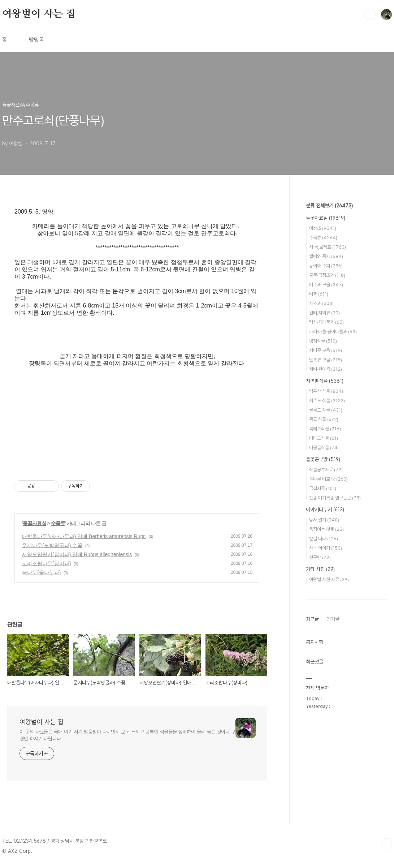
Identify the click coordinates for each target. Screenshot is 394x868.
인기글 (333, 619)
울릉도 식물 (326, 410)
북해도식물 (325, 429)
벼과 (319, 294)
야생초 (323, 228)
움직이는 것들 (326, 529)
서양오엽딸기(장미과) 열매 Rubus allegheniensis (77, 554)
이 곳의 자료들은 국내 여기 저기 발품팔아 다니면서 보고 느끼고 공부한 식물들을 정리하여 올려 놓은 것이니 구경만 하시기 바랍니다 (127, 735)
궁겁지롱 (323, 488)
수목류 (58, 523)
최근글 (312, 619)
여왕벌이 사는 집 (39, 14)
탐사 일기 (324, 520)
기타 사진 (320, 569)
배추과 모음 (326, 285)
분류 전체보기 (329, 206)
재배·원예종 (326, 369)
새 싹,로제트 (328, 247)
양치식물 (323, 341)
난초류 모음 (326, 360)
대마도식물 (324, 438)
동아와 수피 (326, 266)
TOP (386, 844)
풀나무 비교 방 (328, 479)
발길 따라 (324, 539)
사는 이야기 (326, 548)
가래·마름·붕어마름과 (333, 332)
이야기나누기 (325, 510)
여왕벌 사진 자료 (329, 579)
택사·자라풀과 (326, 322)
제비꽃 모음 (326, 350)
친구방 (320, 557)
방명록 (36, 40)
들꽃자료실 (34, 523)
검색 (370, 14)
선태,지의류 (324, 313)
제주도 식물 (327, 401)
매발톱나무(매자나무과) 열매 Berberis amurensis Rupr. (84, 536)
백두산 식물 (326, 391)
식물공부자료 (326, 470)
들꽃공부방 (323, 459)
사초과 (321, 303)
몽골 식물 (324, 419)
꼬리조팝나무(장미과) (46, 563)
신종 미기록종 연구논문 (335, 498)
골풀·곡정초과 (327, 275)
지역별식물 (325, 381)
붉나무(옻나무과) (41, 572)
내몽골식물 (324, 448)
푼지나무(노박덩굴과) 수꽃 (52, 545)
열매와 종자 (326, 256)
